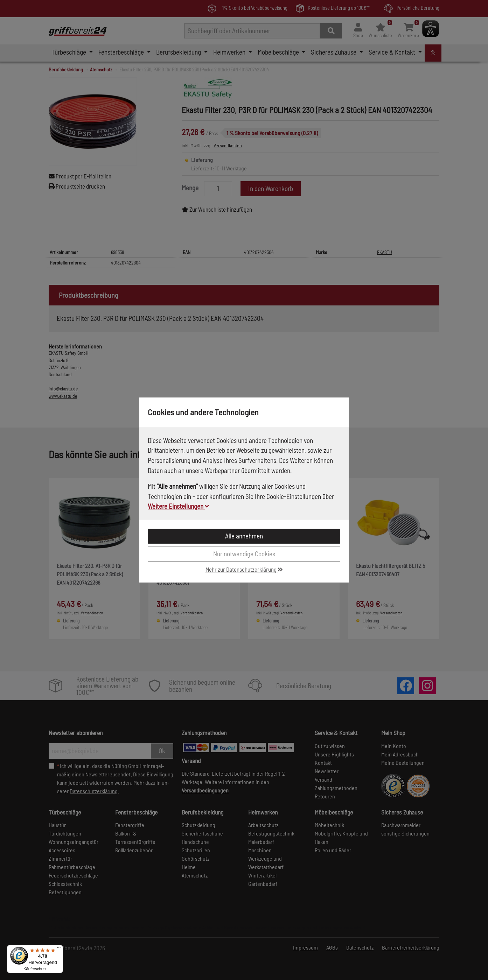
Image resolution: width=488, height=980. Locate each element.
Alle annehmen (244, 536)
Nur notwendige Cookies (244, 554)
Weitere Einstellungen (178, 506)
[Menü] (59, 949)
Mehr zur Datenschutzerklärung (244, 569)
